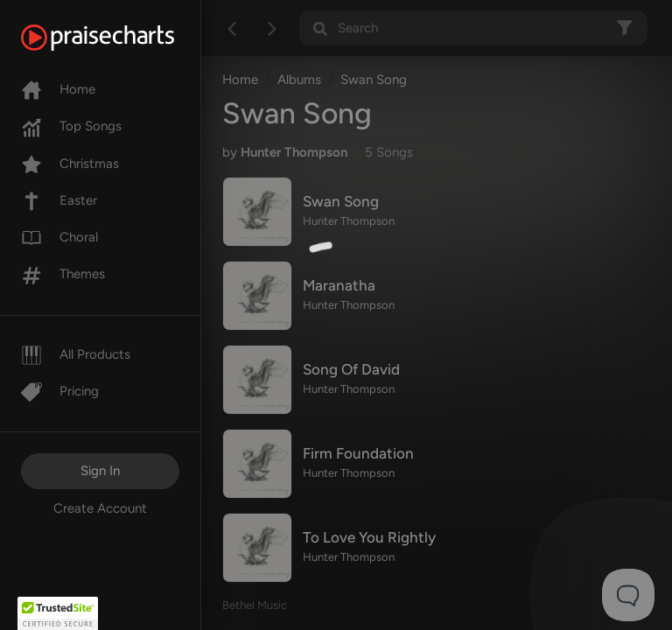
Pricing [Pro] (60, 391)
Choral (59, 237)
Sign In (100, 471)
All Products (76, 354)
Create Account (100, 508)
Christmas (70, 164)
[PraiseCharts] (119, 38)
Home (58, 89)
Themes (63, 274)
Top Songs (71, 126)
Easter (59, 200)
